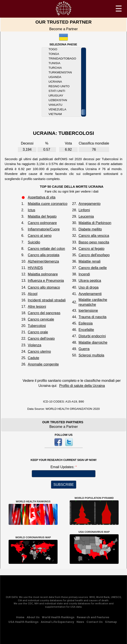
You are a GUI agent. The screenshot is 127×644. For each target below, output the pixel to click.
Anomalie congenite (43, 364)
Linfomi (84, 210)
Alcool (33, 294)
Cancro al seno (40, 236)
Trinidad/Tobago (62, 58)
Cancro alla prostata (44, 255)
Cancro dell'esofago (94, 255)
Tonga (54, 54)
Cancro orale (38, 332)
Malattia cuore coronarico (48, 204)
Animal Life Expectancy (57, 622)
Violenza (35, 345)
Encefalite (86, 330)
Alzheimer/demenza (43, 261)
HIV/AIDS (35, 268)
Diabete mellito (90, 229)
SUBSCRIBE (63, 485)
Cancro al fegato (91, 249)
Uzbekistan (58, 100)
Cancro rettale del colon (46, 249)
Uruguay (56, 96)
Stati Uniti (57, 91)
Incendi (84, 274)
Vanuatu (55, 105)
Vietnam (55, 114)
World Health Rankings (58, 617)
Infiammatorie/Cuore (44, 229)
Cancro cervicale (41, 319)
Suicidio (34, 242)
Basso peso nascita (94, 242)
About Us (33, 617)
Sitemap (111, 622)
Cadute (34, 358)
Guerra (84, 349)
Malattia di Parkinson (95, 223)
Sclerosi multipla (91, 355)
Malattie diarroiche (93, 342)
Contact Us (94, 622)
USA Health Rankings (23, 622)
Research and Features (93, 617)
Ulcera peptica (90, 281)
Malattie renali (90, 261)
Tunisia (54, 63)
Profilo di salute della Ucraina (82, 386)
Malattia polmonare (43, 274)
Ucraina (55, 82)
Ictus (32, 210)
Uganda (55, 77)
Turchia (55, 68)
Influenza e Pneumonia (46, 281)
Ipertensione (88, 311)
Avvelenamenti (90, 294)
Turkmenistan (60, 72)
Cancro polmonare (42, 223)
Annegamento (90, 204)
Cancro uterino (39, 352)
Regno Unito (59, 86)
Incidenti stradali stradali (47, 300)
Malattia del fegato (42, 216)
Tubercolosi (37, 326)
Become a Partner (64, 29)
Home (20, 617)
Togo (53, 49)
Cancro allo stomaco (44, 287)
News (80, 622)
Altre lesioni (37, 307)
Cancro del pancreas (44, 313)
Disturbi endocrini (92, 336)
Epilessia (86, 323)
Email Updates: (63, 467)
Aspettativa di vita (42, 197)
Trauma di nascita (92, 317)
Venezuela (57, 109)
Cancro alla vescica (94, 236)
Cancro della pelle (93, 268)
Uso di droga (89, 287)
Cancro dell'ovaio (41, 339)
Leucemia (86, 216)
